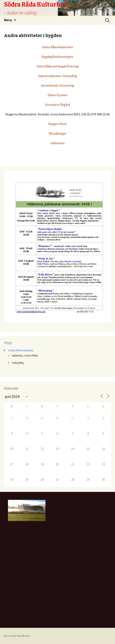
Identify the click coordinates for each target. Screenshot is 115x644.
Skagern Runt (57, 124)
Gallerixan (58, 143)
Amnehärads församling (58, 85)
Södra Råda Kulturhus (21, 350)
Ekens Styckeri (57, 95)
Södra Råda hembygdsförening (58, 66)
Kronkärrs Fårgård (58, 105)
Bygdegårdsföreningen (57, 57)
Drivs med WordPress (17, 636)
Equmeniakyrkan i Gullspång (58, 76)
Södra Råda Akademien (57, 47)
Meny (8, 20)
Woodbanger (58, 133)
